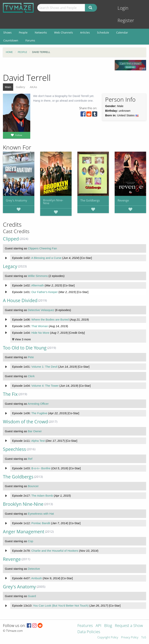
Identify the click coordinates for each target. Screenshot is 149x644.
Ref (30, 459)
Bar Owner (35, 431)
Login (123, 8)
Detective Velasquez (41, 310)
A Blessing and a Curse (46, 258)
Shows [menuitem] (7, 32)
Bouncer (33, 486)
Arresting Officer (38, 404)
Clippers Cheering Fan (42, 248)
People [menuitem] (23, 32)
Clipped (11, 239)
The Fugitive (39, 413)
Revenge (123, 200)
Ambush (37, 578)
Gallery (21, 87)
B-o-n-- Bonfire (41, 468)
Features (85, 626)
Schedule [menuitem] (103, 32)
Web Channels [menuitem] (64, 32)
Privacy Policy (130, 638)
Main (8, 87)
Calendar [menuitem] (122, 32)
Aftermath (38, 285)
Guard (32, 596)
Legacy (10, 266)
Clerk (31, 376)
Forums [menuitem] (30, 40)
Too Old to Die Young (25, 348)
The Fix (10, 394)
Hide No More (40, 333)
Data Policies (89, 632)
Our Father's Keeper (45, 292)
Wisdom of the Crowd (25, 422)
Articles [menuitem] (85, 32)
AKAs (33, 87)
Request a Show (129, 626)
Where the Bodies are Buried (50, 319)
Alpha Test (38, 441)
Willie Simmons (38, 276)
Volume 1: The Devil (44, 367)
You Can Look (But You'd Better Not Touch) (61, 606)
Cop (30, 541)
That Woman (40, 326)
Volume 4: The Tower (45, 386)
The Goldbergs (90, 200)
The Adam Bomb (42, 496)
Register (126, 20)
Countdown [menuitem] (11, 40)
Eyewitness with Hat (41, 514)
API (98, 626)
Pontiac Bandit (41, 523)
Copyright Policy (108, 638)
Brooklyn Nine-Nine (53, 202)
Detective (34, 569)
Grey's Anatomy (16, 200)
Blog (108, 626)
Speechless (14, 449)
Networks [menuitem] (41, 32)
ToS (144, 638)
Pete (31, 357)
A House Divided (20, 300)
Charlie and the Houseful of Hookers (55, 551)
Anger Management (24, 532)
